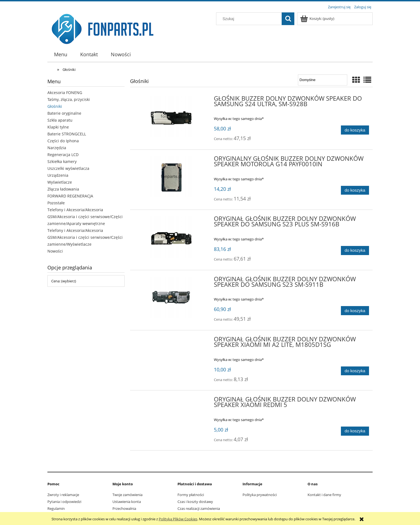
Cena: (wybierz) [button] (64, 281)
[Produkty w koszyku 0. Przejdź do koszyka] (318, 18)
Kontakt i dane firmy (324, 495)
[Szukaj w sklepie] (250, 19)
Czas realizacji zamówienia (199, 508)
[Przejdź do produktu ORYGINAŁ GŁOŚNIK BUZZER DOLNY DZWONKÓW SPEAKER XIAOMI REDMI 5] (171, 401)
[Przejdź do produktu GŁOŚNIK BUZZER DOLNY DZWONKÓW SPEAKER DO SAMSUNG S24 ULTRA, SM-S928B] (171, 117)
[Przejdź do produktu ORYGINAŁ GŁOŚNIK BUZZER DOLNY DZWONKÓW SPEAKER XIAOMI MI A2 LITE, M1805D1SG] (171, 341)
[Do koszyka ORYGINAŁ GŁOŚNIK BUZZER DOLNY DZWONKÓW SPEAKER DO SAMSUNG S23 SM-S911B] (355, 311)
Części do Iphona (63, 141)
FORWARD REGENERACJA (70, 196)
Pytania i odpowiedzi (64, 502)
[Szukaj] (288, 19)
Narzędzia (57, 148)
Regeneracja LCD (63, 155)
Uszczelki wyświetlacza (68, 168)
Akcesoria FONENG (65, 93)
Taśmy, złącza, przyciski (69, 99)
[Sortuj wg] (323, 80)
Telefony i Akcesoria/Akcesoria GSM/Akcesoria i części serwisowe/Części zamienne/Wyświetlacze (85, 237)
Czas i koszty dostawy (195, 502)
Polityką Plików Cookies (178, 519)
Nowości (55, 251)
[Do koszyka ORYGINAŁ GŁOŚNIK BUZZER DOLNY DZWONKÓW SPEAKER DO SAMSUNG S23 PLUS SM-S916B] (355, 251)
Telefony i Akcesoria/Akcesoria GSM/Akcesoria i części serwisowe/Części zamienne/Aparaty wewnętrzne (85, 217)
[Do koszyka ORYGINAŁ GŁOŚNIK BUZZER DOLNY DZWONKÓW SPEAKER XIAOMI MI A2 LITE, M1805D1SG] (355, 371)
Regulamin (56, 508)
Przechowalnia (124, 508)
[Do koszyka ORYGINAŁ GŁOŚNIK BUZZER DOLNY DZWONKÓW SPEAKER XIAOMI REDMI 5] (355, 431)
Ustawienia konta (127, 502)
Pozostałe (56, 203)
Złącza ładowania (63, 189)
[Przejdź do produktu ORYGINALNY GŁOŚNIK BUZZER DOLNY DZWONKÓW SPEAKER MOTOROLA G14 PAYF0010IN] (171, 177)
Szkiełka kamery (62, 161)
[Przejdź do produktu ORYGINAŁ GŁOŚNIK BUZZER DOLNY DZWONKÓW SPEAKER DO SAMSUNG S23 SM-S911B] (171, 297)
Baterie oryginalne (64, 113)
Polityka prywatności (260, 495)
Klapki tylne (58, 127)
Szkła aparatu (60, 120)
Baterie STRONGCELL (67, 134)
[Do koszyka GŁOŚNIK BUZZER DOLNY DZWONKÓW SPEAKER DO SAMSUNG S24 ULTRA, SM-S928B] (355, 130)
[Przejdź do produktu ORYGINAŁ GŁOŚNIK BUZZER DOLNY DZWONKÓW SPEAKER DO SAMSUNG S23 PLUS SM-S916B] (171, 237)
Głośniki (55, 106)
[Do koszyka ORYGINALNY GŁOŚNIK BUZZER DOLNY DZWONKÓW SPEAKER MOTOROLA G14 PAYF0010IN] (355, 190)
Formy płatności (191, 495)
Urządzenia (58, 175)
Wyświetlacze (60, 182)
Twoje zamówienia (127, 495)
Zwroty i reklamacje (63, 495)
